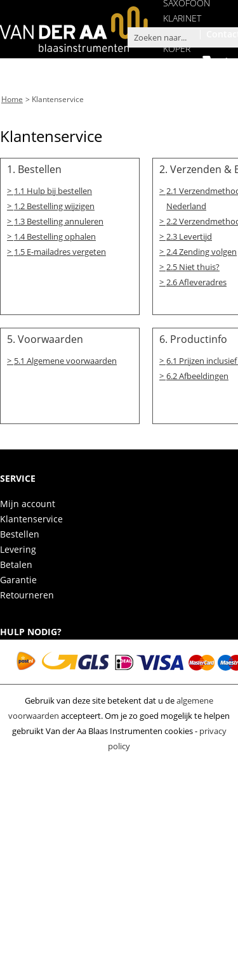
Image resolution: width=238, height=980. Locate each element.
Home (12, 99)
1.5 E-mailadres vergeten (60, 250)
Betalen (16, 562)
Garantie (18, 577)
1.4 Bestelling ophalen (55, 235)
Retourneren (27, 592)
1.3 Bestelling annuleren (59, 219)
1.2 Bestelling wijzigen (54, 204)
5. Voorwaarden (45, 337)
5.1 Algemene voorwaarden (65, 358)
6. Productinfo (193, 337)
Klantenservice (58, 99)
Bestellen (20, 532)
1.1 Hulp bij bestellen (53, 189)
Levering (18, 547)
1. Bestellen (34, 168)
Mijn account (28, 501)
